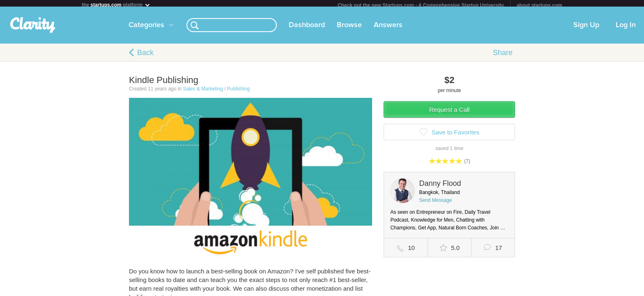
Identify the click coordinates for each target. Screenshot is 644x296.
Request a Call (449, 113)
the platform (116, 5)
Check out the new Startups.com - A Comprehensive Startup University (421, 5)
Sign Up (586, 28)
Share (503, 56)
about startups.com (539, 5)
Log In (626, 28)
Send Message (435, 203)
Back (145, 56)
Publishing (238, 92)
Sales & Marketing (203, 92)
